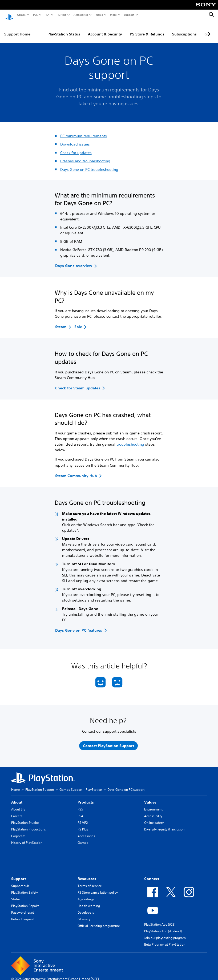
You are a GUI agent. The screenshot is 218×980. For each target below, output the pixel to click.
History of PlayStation (27, 838)
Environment (153, 804)
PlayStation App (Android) (163, 926)
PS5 (35, 15)
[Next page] (208, 29)
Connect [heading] (152, 874)
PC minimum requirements (84, 131)
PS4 (47, 15)
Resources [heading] (87, 874)
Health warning (89, 901)
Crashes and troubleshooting (85, 156)
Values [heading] (150, 797)
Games (21, 15)
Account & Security (105, 29)
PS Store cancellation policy (98, 887)
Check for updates (76, 148)
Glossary (84, 914)
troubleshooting (130, 439)
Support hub (20, 881)
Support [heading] (19, 874)
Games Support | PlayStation (81, 785)
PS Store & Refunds (147, 29)
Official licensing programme (99, 921)
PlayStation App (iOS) (160, 919)
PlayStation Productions (29, 824)
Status (16, 894)
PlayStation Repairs (25, 901)
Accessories (80, 15)
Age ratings (86, 894)
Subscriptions (184, 29)
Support (129, 15)
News (99, 15)
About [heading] (17, 797)
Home (16, 785)
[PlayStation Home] (9, 15)
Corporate (18, 831)
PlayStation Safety (25, 887)
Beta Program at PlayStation (165, 939)
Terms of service (90, 881)
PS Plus (61, 15)
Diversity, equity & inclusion (164, 824)
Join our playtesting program (165, 933)
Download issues (75, 139)
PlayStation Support (40, 785)
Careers (17, 811)
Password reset (23, 907)
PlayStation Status (64, 29)
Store (113, 15)
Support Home (17, 29)
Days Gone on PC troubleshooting (89, 164)
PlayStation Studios (25, 818)
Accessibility (153, 811)
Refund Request (23, 914)
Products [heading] (86, 797)
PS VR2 (83, 818)
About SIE (18, 804)
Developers (86, 907)
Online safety (154, 818)
